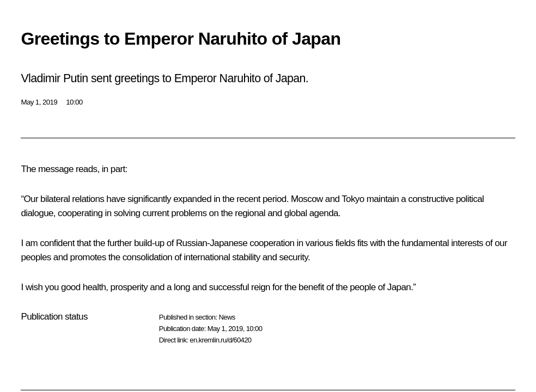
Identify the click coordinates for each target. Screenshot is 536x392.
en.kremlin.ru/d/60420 (220, 340)
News (227, 317)
